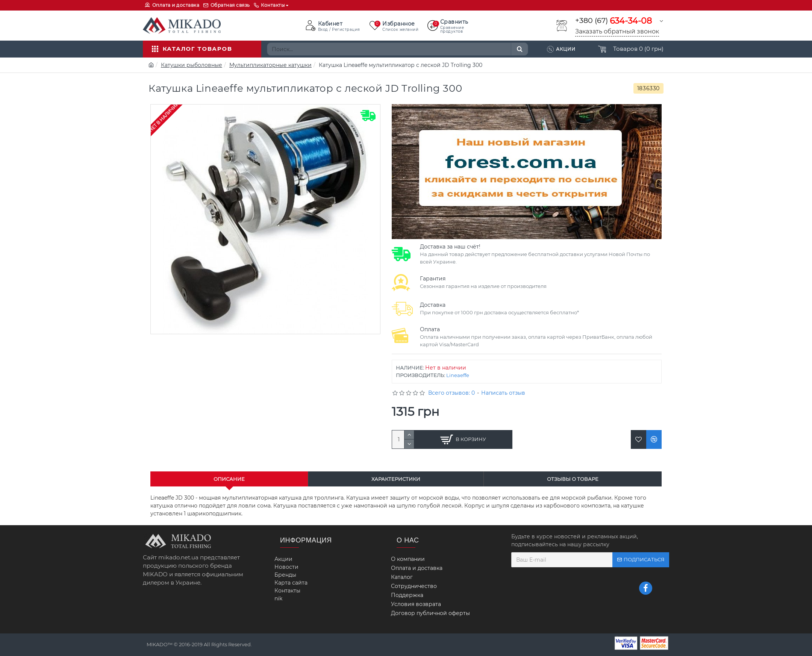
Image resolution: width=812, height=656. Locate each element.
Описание (229, 479)
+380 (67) (614, 21)
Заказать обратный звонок (617, 31)
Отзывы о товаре (573, 479)
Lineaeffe (458, 375)
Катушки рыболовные (192, 65)
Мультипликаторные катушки (270, 65)
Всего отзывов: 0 (451, 393)
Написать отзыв (503, 393)
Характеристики (396, 479)
